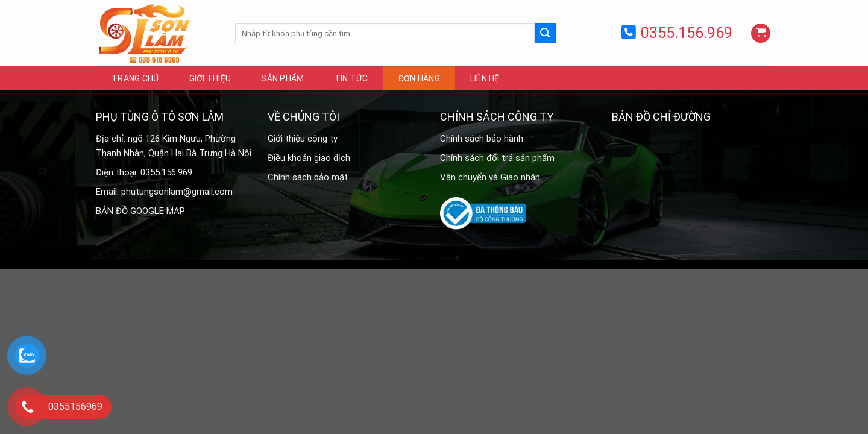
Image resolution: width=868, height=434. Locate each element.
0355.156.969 (687, 33)
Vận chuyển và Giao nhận (490, 177)
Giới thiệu (210, 78)
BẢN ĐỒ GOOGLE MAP (140, 211)
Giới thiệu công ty (303, 139)
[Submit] (545, 33)
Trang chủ (135, 78)
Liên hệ (485, 78)
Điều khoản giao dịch (309, 158)
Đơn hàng (419, 78)
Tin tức (351, 78)
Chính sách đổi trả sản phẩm (497, 158)
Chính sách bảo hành (482, 139)
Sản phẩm (282, 78)
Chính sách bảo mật (308, 177)
